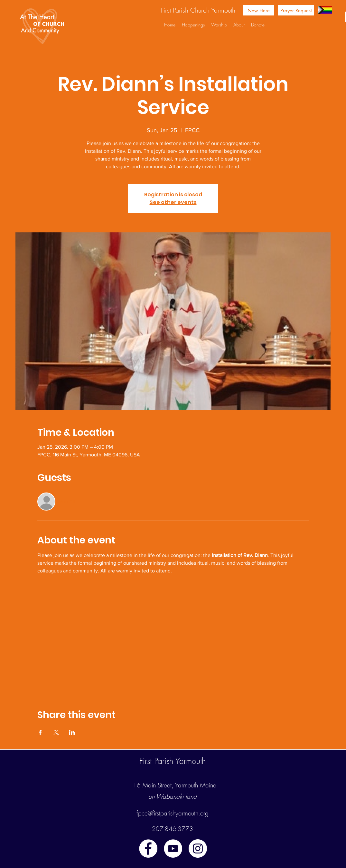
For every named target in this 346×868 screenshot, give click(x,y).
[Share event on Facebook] (40, 732)
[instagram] (198, 848)
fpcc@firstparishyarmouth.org (173, 813)
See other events (173, 202)
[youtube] (173, 848)
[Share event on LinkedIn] (72, 732)
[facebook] (148, 848)
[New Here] (258, 10)
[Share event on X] (56, 732)
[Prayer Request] (296, 10)
